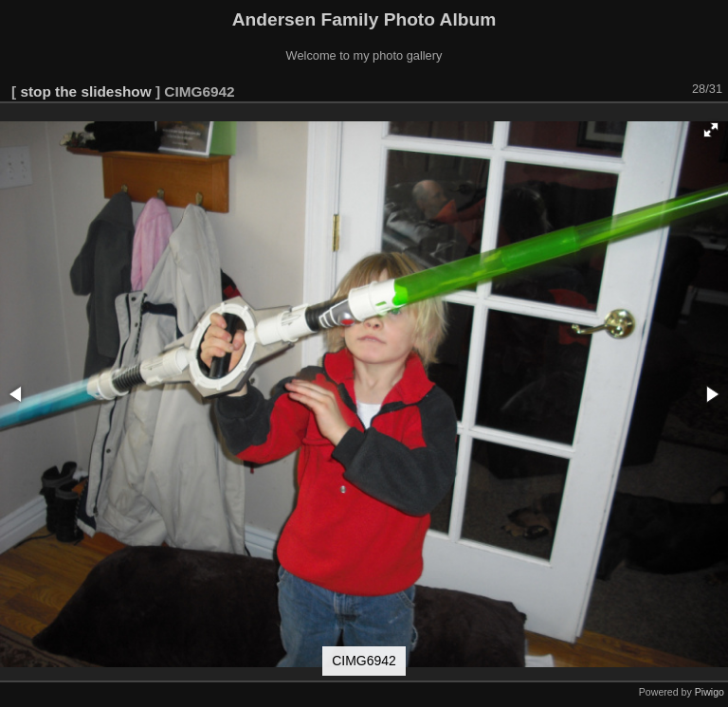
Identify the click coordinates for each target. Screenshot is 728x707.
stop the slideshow (85, 91)
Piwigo (710, 692)
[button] (711, 130)
